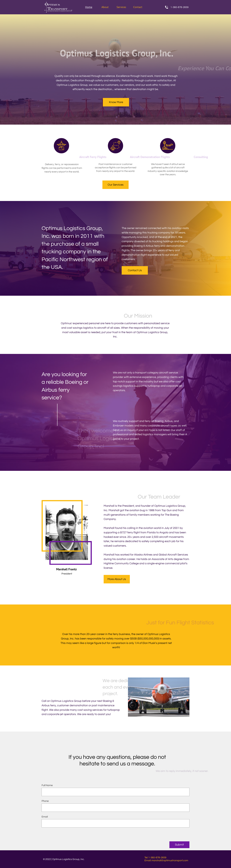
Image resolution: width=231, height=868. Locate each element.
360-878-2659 (181, 7)
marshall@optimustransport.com (170, 860)
